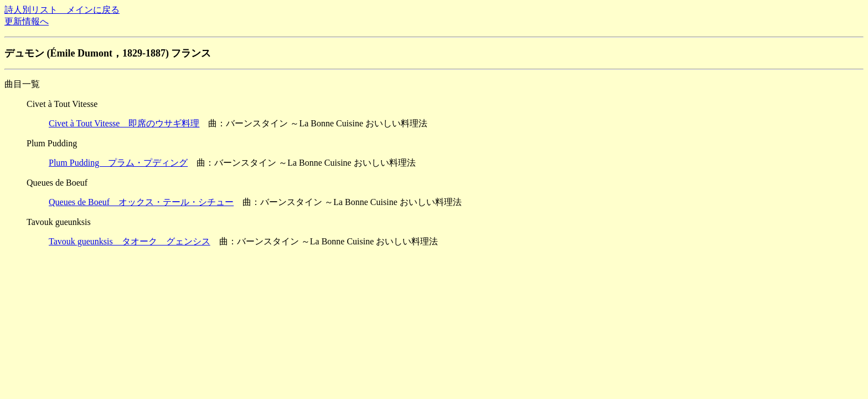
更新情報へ (27, 21)
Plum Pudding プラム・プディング (118, 163)
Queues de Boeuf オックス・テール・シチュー (141, 202)
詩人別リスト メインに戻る (62, 10)
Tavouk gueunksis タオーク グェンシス (130, 241)
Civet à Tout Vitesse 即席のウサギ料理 (124, 123)
